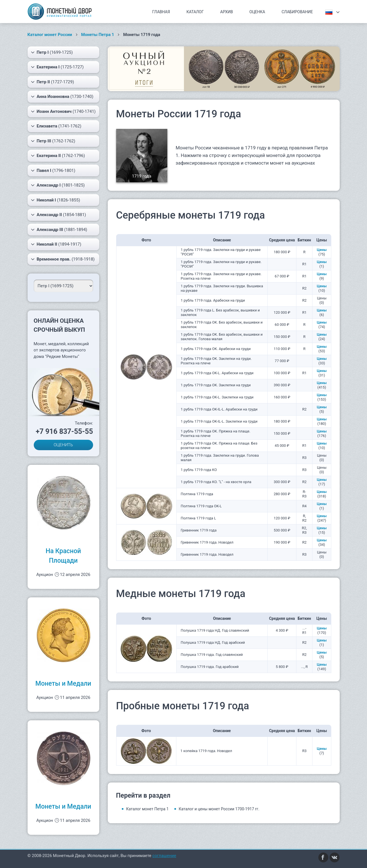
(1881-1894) (59, 230)
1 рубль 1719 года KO (199, 470)
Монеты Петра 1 (98, 35)
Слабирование (297, 12)
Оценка (257, 12)
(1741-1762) (56, 126)
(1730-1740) (62, 97)
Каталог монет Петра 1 (148, 809)
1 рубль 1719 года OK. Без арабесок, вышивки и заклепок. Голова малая (222, 337)
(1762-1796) (58, 156)
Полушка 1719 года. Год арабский (210, 667)
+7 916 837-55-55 (64, 431)
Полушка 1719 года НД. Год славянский (215, 630)
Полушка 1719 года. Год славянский (212, 655)
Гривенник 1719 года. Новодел (207, 542)
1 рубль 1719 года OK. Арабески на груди (216, 349)
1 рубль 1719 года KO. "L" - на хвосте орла (216, 482)
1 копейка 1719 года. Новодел (206, 751)
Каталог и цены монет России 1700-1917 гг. (219, 809)
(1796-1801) (53, 171)
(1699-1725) (52, 52)
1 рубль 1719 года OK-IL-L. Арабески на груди (219, 409)
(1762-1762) (53, 141)
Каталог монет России (50, 35)
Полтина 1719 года (197, 494)
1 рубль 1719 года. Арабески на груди (213, 300)
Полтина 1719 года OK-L (201, 506)
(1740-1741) (63, 111)
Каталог (195, 12)
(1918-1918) (63, 259)
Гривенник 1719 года (199, 530)
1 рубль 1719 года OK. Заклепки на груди (216, 385)
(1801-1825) (58, 185)
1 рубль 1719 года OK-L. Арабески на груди (217, 373)
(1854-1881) (58, 215)
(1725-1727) (57, 67)
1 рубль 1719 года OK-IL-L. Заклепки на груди (219, 421)
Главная (161, 12)
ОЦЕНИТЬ (63, 445)
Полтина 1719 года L (199, 518)
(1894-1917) (56, 244)
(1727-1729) (53, 82)
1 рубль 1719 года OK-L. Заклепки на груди (217, 397)
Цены (322, 250)
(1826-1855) (56, 200)
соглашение (164, 856)
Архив (227, 12)
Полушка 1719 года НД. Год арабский (213, 642)
